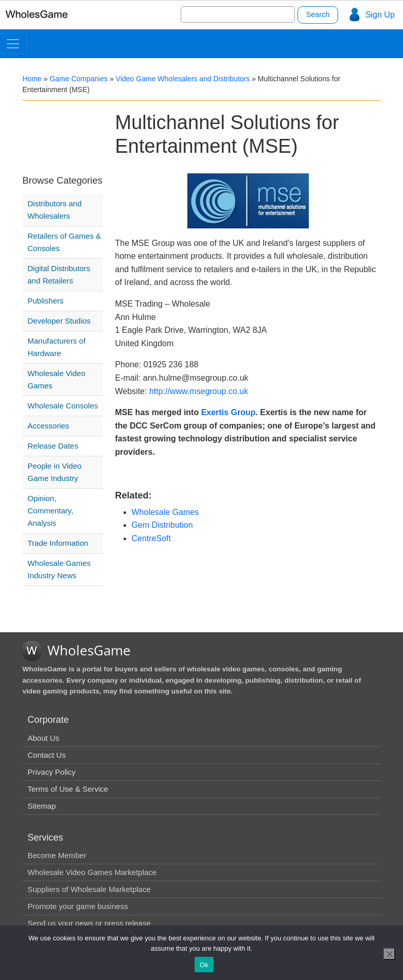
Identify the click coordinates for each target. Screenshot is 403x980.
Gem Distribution (162, 525)
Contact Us (47, 755)
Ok (204, 965)
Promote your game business (78, 906)
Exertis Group (229, 412)
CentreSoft (151, 538)
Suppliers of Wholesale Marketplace (89, 889)
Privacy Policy (52, 772)
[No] (389, 954)
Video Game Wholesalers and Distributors (183, 79)
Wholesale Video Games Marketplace (92, 872)
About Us (44, 738)
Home (32, 79)
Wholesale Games (165, 512)
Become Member (57, 855)
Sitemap (42, 806)
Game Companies (78, 79)
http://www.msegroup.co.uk (199, 391)
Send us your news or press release (89, 923)
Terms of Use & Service (68, 789)
